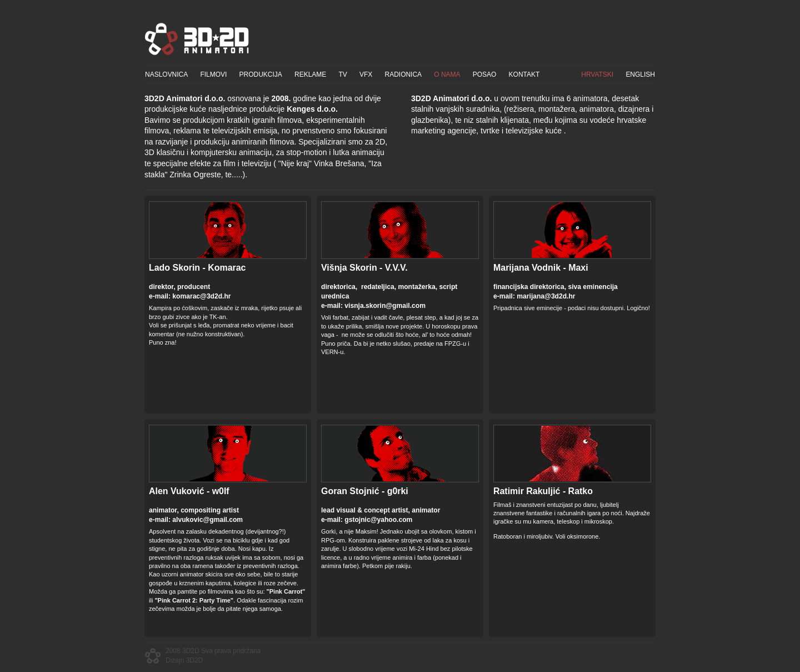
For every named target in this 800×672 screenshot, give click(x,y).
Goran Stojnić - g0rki (365, 491)
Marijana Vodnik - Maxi (541, 268)
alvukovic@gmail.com (207, 520)
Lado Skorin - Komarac (197, 268)
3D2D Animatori (197, 39)
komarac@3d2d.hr (201, 296)
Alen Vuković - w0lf (189, 491)
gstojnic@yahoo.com (378, 520)
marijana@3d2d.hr (546, 296)
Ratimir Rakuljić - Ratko (543, 491)
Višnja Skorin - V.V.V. (364, 268)
